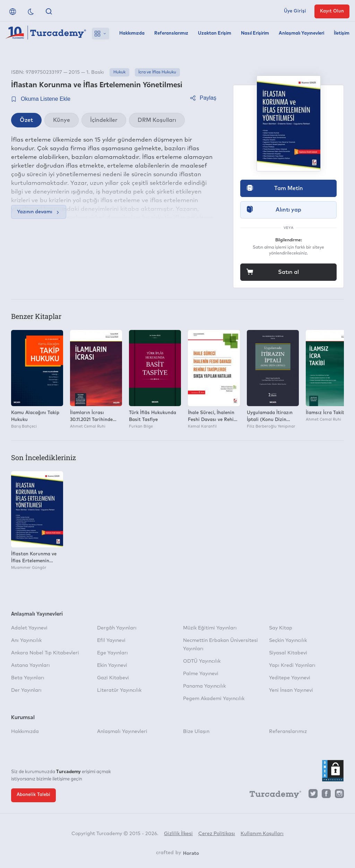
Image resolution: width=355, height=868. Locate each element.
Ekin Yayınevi (112, 665)
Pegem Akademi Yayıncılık (214, 699)
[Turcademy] (272, 796)
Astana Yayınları (31, 665)
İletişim (342, 33)
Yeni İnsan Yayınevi (291, 690)
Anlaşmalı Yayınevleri (301, 33)
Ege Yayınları (112, 653)
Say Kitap (281, 628)
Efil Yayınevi (111, 641)
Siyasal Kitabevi (288, 653)
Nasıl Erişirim (255, 33)
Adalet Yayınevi (29, 628)
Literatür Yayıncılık (119, 690)
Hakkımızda (132, 33)
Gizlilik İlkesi (178, 834)
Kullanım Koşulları (262, 834)
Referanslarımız (171, 33)
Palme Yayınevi (201, 674)
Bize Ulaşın (196, 732)
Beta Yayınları (28, 678)
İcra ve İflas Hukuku (157, 72)
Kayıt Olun (332, 11)
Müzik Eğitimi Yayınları (210, 628)
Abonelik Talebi (33, 795)
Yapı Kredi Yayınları (292, 665)
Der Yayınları (26, 690)
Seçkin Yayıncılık (288, 641)
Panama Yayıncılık (204, 686)
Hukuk (119, 72)
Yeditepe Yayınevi (290, 678)
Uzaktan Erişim (215, 33)
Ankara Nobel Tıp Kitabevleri (45, 653)
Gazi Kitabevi (113, 678)
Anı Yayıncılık (26, 641)
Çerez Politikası (217, 834)
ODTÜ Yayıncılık (202, 661)
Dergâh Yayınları (117, 628)
